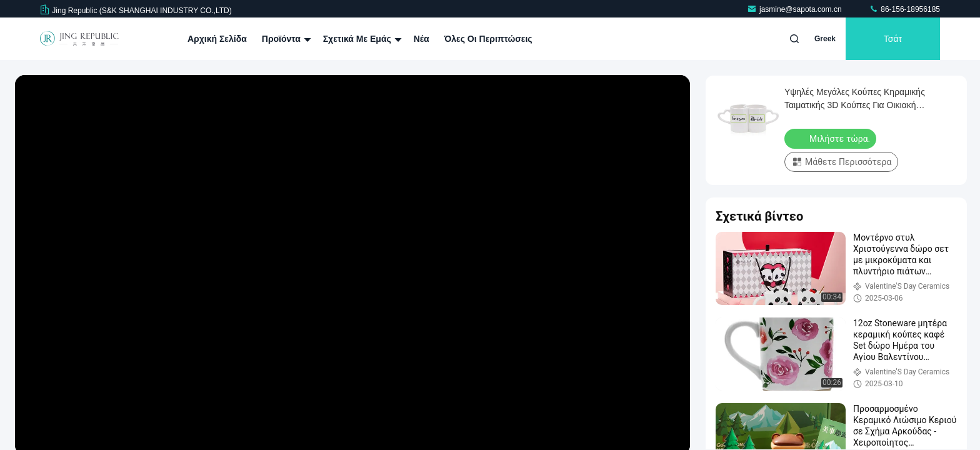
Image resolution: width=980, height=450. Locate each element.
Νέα (422, 39)
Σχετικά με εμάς (361, 39)
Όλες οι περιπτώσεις (488, 39)
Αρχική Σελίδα (217, 39)
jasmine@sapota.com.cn (795, 9)
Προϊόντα (285, 39)
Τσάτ (893, 39)
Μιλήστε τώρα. (832, 138)
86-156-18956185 (904, 9)
